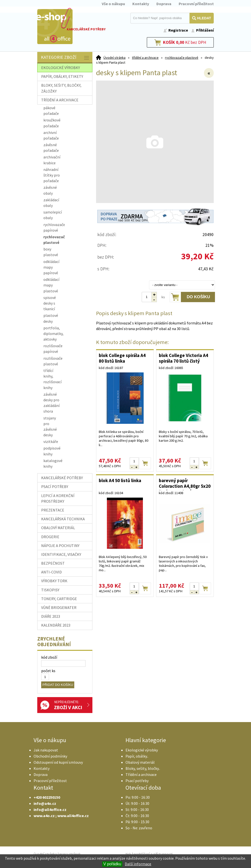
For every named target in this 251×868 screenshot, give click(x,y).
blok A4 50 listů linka (120, 480)
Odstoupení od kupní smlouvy (58, 762)
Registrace (178, 30)
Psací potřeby (137, 781)
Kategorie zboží (65, 58)
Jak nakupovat (46, 750)
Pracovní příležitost (196, 4)
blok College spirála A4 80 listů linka (122, 358)
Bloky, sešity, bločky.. (143, 768)
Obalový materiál (140, 762)
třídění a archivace (145, 58)
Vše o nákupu (113, 4)
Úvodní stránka (114, 58)
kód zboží (49, 657)
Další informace (138, 864)
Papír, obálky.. (137, 756)
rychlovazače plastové (182, 58)
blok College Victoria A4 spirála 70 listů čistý (183, 358)
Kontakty (141, 4)
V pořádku (112, 864)
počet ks (48, 671)
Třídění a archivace (141, 774)
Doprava (164, 4)
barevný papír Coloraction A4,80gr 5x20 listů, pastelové (185, 484)
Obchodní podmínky (50, 756)
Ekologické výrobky (142, 750)
